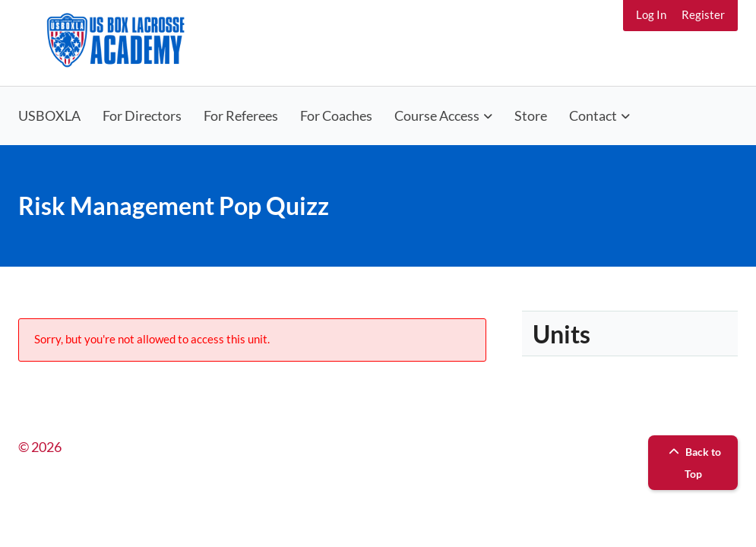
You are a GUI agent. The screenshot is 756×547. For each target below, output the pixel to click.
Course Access (437, 115)
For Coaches (336, 115)
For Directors (142, 115)
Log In (651, 14)
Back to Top (693, 463)
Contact (593, 115)
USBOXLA (49, 115)
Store (531, 115)
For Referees (241, 115)
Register (703, 14)
